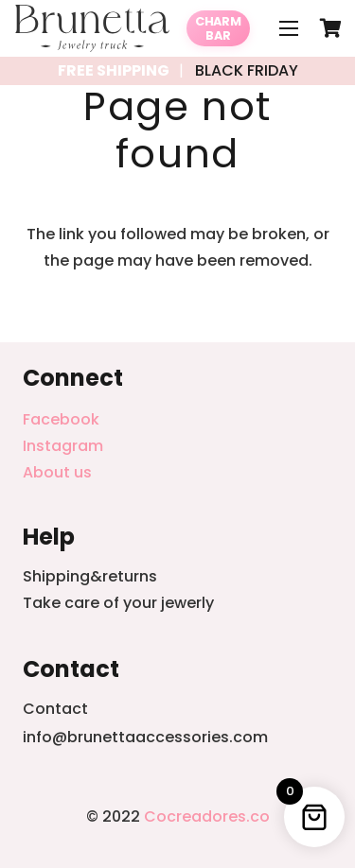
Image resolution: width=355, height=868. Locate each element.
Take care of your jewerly (118, 603)
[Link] (92, 28)
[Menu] (289, 28)
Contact (55, 709)
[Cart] (331, 28)
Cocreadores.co (207, 816)
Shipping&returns (90, 576)
